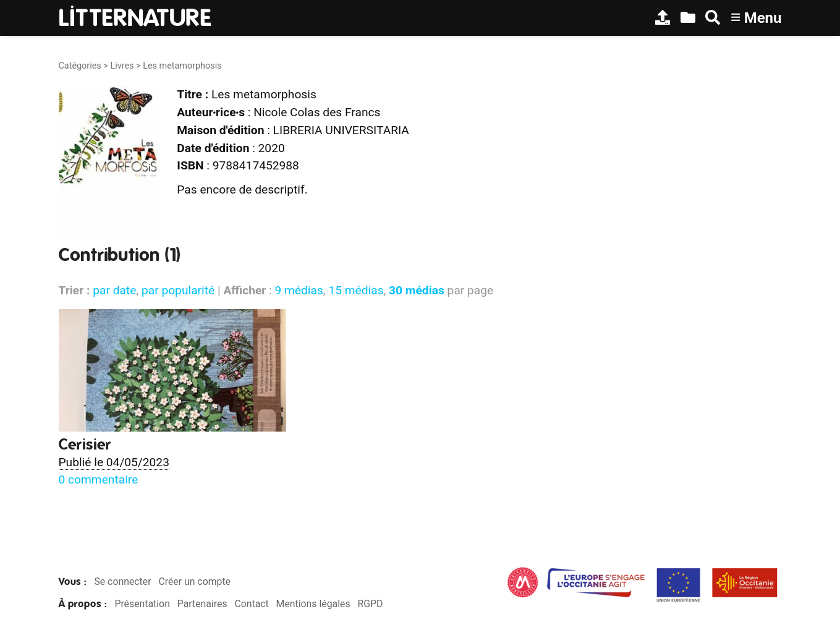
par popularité (178, 290)
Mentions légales (313, 604)
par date (114, 290)
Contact (251, 604)
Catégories (80, 66)
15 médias (356, 290)
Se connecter (122, 582)
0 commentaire (99, 479)
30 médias (417, 290)
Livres (122, 66)
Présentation (142, 604)
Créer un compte (194, 582)
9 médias (299, 290)
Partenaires (202, 604)
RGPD (370, 604)
